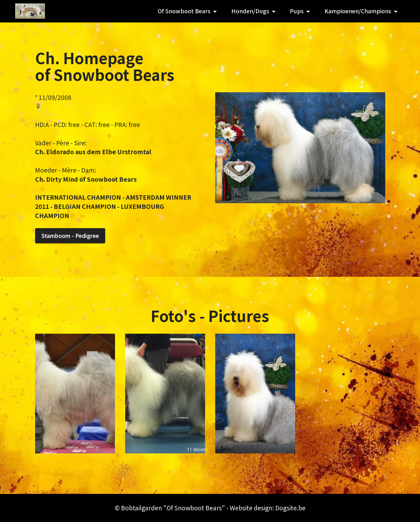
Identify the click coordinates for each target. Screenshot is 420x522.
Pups (297, 11)
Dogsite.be (290, 508)
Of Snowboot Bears (184, 11)
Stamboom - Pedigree (70, 236)
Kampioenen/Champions (358, 11)
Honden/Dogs (250, 11)
